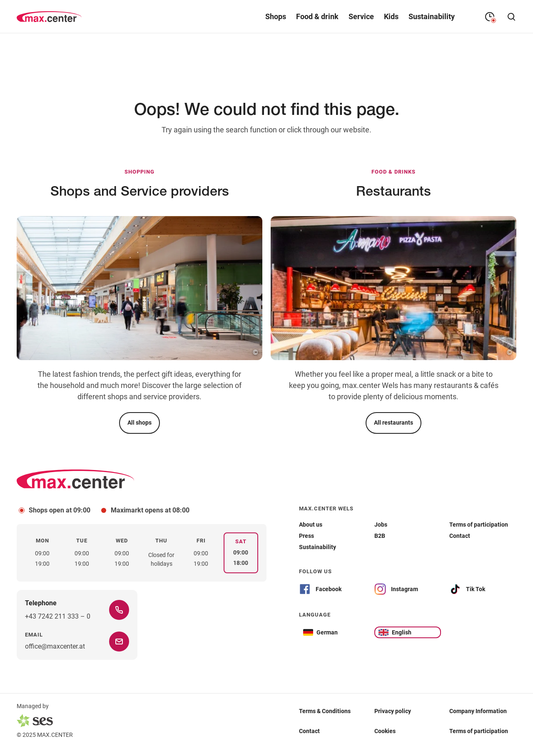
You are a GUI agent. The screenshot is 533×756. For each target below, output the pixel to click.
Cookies (385, 731)
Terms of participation (479, 731)
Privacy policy (393, 711)
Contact (309, 731)
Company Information (478, 711)
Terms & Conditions (325, 711)
